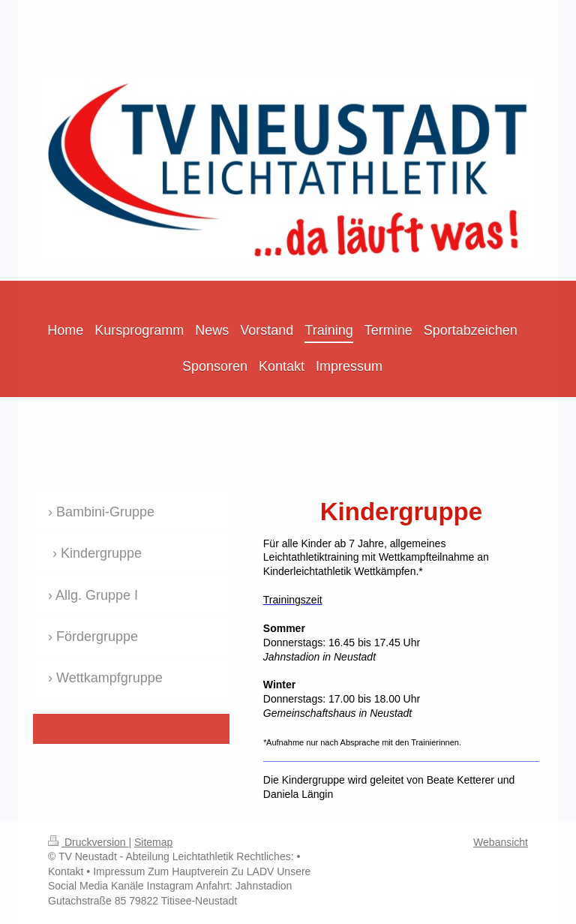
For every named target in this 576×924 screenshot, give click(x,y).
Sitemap (153, 842)
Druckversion (88, 842)
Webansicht (501, 842)
